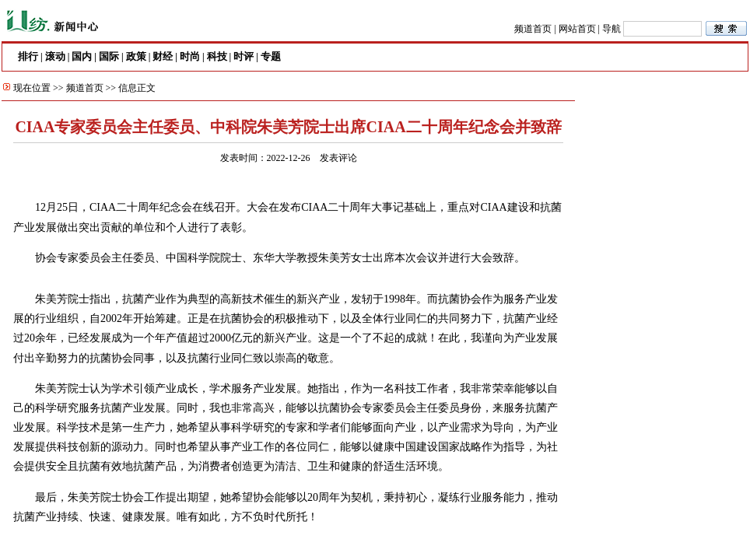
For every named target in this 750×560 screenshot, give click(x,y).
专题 (271, 56)
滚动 (55, 56)
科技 (217, 56)
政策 (136, 56)
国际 (109, 56)
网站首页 (577, 29)
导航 (612, 29)
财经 (163, 56)
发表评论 (338, 158)
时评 (244, 56)
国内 (82, 56)
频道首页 (533, 29)
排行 (28, 56)
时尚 (190, 56)
